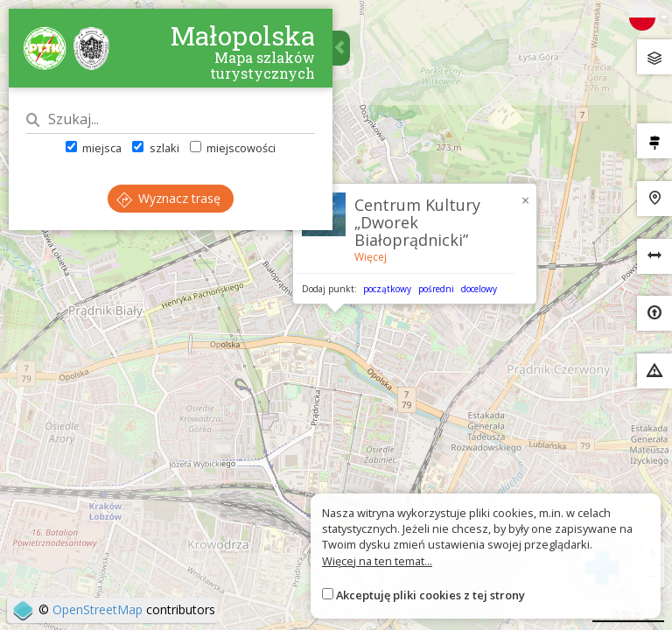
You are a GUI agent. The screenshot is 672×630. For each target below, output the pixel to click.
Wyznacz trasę (168, 198)
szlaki (155, 148)
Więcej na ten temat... (377, 561)
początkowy (387, 289)
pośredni (436, 289)
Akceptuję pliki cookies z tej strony (430, 595)
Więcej (371, 257)
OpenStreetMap (98, 609)
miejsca (94, 148)
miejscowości (233, 148)
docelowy (479, 289)
